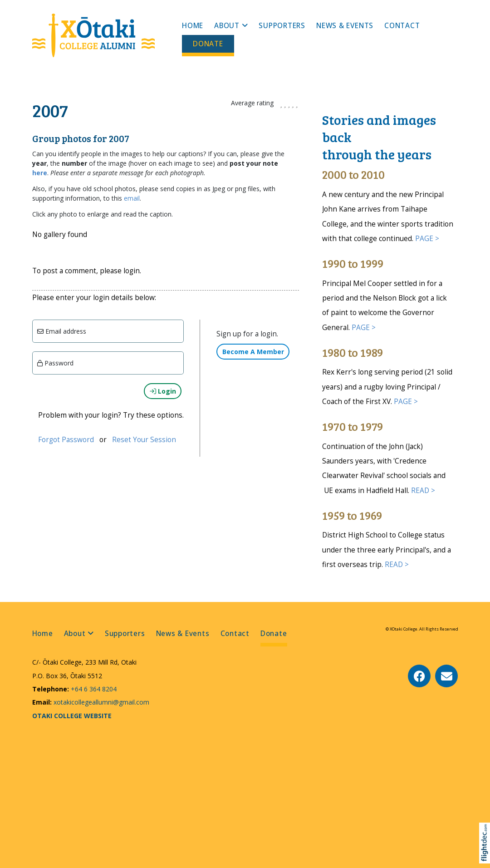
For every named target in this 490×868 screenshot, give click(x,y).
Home (193, 26)
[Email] (108, 331)
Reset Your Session (144, 440)
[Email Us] (446, 676)
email (132, 198)
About (227, 26)
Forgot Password (66, 440)
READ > (423, 491)
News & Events (345, 26)
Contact (402, 26)
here (40, 173)
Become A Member (253, 352)
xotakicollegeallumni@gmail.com (100, 702)
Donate (208, 44)
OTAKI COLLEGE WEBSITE (72, 716)
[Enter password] (108, 363)
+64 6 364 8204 (93, 689)
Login (163, 391)
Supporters (282, 26)
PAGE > (427, 239)
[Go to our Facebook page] (419, 676)
